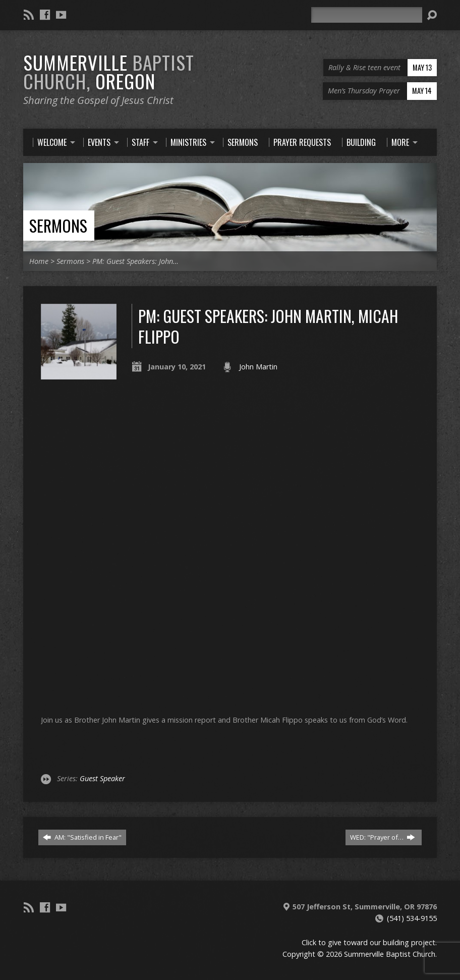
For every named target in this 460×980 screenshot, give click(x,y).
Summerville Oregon (109, 71)
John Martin (258, 367)
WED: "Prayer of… (383, 837)
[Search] (367, 15)
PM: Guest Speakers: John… (135, 261)
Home (39, 261)
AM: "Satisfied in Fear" (82, 837)
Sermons (58, 225)
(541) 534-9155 (412, 918)
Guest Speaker (102, 778)
